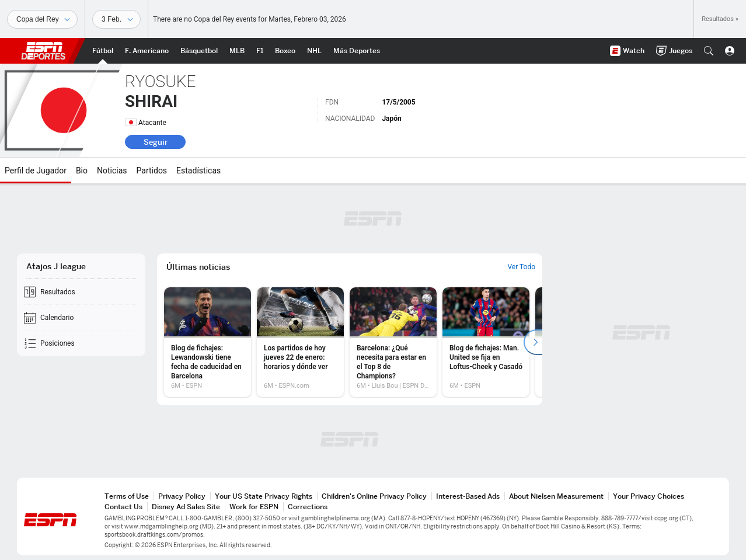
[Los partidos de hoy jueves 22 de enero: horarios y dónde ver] (300, 342)
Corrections (308, 507)
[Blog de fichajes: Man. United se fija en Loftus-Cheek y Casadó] (486, 342)
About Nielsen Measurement (556, 496)
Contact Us (123, 507)
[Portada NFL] (147, 51)
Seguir (156, 142)
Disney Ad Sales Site (186, 507)
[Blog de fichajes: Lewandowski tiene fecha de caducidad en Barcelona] (208, 342)
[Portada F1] (260, 51)
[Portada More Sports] (357, 51)
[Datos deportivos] (116, 19)
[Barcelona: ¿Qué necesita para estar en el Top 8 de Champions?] (393, 342)
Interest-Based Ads (468, 496)
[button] (709, 51)
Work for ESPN (254, 507)
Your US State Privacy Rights (264, 496)
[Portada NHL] (314, 51)
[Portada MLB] (237, 51)
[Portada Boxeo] (285, 51)
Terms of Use (127, 496)
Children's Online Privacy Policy (374, 496)
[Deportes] (42, 19)
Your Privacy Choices (649, 496)
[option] (208, 342)
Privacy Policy (182, 496)
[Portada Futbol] (103, 51)
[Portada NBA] (199, 51)
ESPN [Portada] (43, 51)
